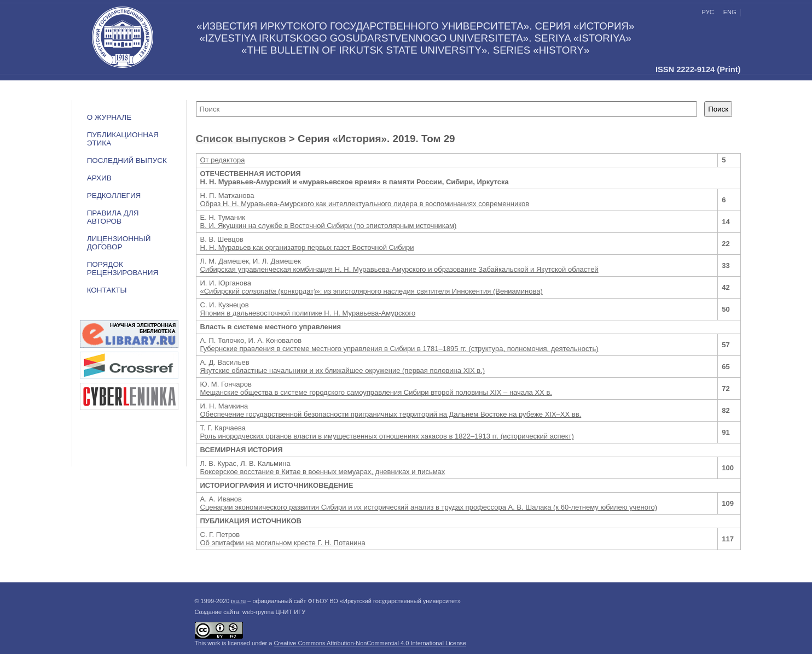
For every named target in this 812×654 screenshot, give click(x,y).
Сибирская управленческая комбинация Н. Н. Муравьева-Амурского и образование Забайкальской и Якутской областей (399, 269)
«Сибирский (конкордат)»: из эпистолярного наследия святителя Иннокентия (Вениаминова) (372, 291)
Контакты (107, 290)
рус (708, 12)
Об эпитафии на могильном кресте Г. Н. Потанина (283, 543)
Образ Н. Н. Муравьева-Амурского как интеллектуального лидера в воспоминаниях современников (365, 204)
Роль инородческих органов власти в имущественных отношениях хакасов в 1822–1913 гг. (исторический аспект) (387, 436)
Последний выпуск (127, 160)
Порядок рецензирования (123, 268)
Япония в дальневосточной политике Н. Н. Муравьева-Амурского (308, 313)
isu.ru (238, 601)
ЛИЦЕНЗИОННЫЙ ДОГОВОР (119, 243)
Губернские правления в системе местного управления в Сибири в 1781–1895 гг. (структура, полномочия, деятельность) (399, 349)
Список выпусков (241, 139)
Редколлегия (114, 195)
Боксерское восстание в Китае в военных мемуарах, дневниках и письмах (323, 472)
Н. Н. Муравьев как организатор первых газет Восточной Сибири (307, 247)
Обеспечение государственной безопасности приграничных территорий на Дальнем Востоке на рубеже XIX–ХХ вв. (391, 414)
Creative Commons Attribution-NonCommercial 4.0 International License (370, 643)
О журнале (109, 117)
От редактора (223, 160)
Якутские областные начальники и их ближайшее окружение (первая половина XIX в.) (343, 370)
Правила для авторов (113, 217)
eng (730, 12)
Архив (99, 178)
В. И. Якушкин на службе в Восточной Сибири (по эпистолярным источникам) (329, 226)
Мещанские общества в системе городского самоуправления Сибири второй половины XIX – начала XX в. (376, 392)
